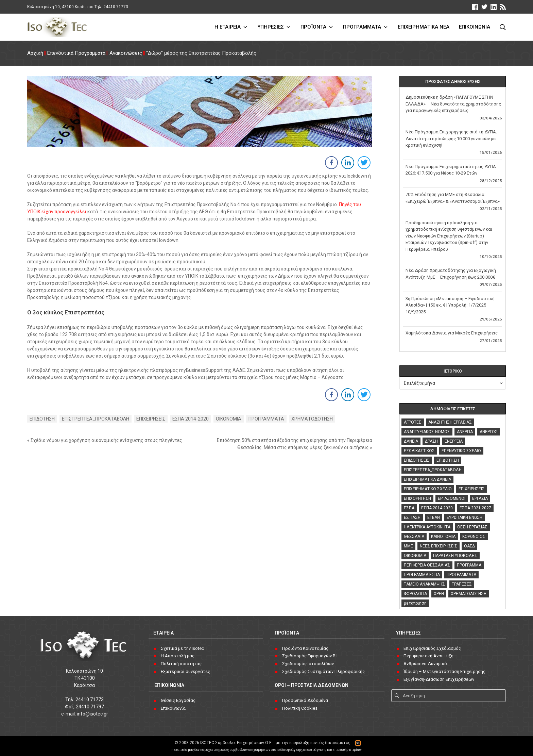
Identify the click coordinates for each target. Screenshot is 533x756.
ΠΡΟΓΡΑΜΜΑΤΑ (267, 419)
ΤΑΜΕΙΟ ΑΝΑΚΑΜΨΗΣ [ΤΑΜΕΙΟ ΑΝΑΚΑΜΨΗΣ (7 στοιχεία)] (424, 584)
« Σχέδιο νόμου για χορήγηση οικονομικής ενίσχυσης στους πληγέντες (105, 440)
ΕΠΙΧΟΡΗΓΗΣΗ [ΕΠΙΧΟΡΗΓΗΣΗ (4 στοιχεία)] (417, 498)
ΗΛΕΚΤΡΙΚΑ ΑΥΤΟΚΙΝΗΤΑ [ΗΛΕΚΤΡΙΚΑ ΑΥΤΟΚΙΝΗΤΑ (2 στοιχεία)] (427, 527)
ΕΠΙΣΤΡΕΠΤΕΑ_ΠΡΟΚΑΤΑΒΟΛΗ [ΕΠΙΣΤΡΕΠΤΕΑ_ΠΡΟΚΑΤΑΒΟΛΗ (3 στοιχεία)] (433, 470)
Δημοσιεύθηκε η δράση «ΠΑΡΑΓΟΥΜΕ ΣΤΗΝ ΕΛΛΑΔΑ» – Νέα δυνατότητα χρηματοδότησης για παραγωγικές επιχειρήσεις (453, 104)
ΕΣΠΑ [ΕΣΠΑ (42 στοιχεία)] (409, 508)
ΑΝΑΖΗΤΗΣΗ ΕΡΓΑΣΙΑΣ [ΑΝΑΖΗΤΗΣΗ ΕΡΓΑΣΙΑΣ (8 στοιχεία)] (450, 422)
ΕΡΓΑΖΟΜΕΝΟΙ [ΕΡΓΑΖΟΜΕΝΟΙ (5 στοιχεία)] (452, 498)
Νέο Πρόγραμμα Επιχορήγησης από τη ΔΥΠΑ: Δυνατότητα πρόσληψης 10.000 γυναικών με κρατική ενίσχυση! (451, 138)
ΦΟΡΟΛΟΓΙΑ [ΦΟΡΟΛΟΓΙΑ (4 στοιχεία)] (415, 594)
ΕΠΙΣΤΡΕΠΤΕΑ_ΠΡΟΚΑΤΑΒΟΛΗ (96, 419)
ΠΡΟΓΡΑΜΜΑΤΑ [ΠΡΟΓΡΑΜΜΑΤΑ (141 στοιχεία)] (461, 575)
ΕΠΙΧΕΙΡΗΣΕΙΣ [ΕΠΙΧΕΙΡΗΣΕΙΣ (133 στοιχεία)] (472, 489)
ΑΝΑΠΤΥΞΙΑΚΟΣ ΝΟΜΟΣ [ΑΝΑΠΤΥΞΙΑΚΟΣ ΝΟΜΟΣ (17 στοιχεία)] (427, 432)
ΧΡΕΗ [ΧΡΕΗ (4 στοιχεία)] (439, 594)
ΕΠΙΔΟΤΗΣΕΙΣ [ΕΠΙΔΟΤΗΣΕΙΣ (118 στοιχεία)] (417, 460)
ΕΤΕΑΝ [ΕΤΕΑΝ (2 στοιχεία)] (434, 517)
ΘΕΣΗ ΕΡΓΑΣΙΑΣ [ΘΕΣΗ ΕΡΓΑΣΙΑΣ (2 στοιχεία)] (472, 527)
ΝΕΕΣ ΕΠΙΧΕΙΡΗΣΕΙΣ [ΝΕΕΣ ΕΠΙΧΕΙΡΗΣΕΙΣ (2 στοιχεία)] (439, 546)
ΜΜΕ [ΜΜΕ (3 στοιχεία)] (408, 546)
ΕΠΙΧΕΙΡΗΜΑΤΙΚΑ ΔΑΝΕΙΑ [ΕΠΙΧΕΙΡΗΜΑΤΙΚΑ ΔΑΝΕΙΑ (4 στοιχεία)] (427, 479)
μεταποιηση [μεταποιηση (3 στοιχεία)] (415, 603)
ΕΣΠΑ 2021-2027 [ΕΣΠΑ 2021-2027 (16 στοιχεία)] (475, 508)
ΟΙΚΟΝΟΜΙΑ (229, 419)
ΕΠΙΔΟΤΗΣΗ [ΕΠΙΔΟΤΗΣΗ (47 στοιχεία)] (448, 460)
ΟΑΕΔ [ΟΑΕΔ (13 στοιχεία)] (469, 546)
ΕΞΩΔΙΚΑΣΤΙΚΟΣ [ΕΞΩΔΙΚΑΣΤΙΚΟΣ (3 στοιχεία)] (419, 451)
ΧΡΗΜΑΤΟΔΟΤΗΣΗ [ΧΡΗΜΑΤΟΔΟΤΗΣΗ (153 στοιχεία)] (469, 594)
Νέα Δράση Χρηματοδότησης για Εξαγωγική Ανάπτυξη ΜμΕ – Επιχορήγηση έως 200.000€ (451, 274)
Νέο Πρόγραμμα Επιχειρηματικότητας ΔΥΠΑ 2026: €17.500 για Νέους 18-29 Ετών (451, 170)
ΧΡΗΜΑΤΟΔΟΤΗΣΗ (312, 419)
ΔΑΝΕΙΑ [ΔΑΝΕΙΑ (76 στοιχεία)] (411, 441)
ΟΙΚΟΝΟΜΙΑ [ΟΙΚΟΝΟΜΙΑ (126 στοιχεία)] (415, 556)
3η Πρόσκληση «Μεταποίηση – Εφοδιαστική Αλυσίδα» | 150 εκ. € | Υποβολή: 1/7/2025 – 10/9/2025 (450, 305)
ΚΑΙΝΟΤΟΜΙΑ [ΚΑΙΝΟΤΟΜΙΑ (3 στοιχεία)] (443, 537)
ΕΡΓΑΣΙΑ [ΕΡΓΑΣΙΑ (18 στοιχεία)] (480, 498)
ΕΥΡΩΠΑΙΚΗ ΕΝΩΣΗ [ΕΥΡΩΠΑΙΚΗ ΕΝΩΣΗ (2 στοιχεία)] (465, 517)
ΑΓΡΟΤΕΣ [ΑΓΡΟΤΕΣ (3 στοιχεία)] (413, 422)
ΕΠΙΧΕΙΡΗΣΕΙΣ (151, 419)
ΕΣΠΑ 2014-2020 (191, 419)
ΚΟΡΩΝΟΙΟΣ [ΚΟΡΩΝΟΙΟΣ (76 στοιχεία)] (474, 537)
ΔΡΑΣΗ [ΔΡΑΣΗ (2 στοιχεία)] (431, 441)
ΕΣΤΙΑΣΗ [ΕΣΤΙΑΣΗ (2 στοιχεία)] (412, 517)
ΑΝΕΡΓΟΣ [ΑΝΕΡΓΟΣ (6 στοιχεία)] (489, 432)
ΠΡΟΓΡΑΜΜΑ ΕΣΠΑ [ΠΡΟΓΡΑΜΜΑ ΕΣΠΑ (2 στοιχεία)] (422, 575)
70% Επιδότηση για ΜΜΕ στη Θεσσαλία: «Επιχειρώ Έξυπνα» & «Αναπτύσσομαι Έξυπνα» (453, 198)
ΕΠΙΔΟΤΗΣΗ (42, 419)
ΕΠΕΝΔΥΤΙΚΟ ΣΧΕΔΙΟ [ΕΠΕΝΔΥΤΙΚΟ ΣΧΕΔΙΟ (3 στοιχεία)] (461, 451)
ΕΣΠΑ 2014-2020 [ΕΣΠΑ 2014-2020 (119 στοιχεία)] (437, 508)
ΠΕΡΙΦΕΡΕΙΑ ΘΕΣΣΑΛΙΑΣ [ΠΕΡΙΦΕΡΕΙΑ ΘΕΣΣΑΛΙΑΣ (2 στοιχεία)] (427, 565)
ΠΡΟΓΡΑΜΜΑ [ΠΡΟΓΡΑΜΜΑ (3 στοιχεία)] (469, 565)
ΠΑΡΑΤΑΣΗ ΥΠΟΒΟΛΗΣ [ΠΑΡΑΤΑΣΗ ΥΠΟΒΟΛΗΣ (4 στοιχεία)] (455, 556)
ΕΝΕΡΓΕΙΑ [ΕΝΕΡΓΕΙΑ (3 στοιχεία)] (454, 441)
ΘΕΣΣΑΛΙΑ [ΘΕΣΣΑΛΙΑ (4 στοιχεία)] (414, 537)
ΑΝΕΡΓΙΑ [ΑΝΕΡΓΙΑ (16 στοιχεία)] (465, 432)
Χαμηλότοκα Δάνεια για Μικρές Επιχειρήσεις (452, 333)
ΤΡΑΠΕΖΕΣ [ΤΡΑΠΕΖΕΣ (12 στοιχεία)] (462, 584)
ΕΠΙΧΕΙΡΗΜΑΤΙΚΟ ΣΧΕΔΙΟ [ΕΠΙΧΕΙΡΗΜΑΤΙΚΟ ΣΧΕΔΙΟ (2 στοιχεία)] (428, 489)
